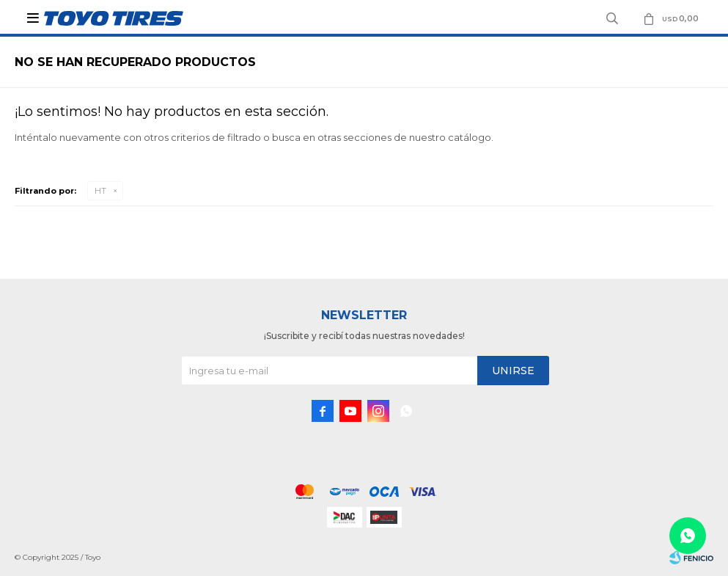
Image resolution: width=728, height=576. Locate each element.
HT (100, 191)
